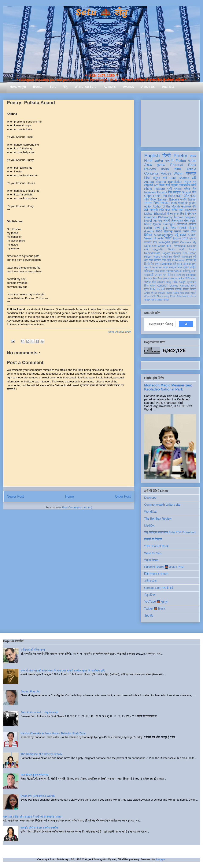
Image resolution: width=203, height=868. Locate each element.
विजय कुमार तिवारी (177, 214)
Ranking (184, 286)
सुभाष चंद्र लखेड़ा (187, 221)
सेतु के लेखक (151, 560)
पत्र (155, 221)
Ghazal (186, 192)
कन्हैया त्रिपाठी (188, 199)
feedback (185, 293)
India (165, 169)
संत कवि (167, 260)
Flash (173, 203)
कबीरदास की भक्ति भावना (33, 650)
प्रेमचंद (193, 239)
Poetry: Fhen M (30, 691)
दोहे (175, 264)
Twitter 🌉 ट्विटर (155, 609)
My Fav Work (161, 278)
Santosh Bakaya (168, 199)
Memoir (183, 203)
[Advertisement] (170, 123)
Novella (158, 238)
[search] (161, 324)
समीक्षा (192, 161)
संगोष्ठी (166, 300)
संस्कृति (177, 257)
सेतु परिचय (150, 595)
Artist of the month (154, 293)
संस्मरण (148, 203)
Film (175, 282)
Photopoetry (163, 296)
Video (157, 257)
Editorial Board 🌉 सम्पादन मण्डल (164, 567)
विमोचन (171, 275)
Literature (156, 267)
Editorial (177, 165)
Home (70, 496)
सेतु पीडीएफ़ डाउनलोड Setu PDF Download (170, 532)
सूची (169, 189)
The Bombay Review (158, 519)
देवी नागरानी (151, 210)
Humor (148, 278)
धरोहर (179, 196)
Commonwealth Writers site (162, 505)
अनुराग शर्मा (160, 178)
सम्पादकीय (185, 185)
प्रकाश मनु (190, 182)
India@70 (164, 242)
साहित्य (193, 224)
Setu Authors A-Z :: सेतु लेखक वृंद (39, 712)
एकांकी (193, 293)
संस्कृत (193, 228)
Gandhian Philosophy (158, 217)
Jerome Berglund (185, 217)
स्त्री (182, 250)
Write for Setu (86, 87)
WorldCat (150, 512)
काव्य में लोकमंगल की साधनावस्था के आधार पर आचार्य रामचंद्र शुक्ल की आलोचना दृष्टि (63, 671)
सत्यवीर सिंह (150, 242)
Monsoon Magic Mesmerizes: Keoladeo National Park (168, 387)
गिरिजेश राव (191, 278)
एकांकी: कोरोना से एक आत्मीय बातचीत (39, 828)
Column (192, 246)
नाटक (165, 267)
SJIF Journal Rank (156, 546)
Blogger (160, 859)
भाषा (160, 221)
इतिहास (175, 242)
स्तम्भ (178, 169)
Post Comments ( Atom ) (77, 507)
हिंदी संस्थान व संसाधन (156, 574)
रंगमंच (186, 289)
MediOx (149, 525)
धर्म (165, 275)
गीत (194, 206)
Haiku (148, 228)
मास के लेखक (157, 300)
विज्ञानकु (168, 231)
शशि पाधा (165, 210)
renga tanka (177, 278)
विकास (193, 289)
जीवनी (167, 221)
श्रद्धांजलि (158, 250)
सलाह (163, 271)
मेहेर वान (192, 214)
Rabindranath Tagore (157, 253)
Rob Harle (168, 196)
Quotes (174, 286)
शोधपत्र (191, 173)
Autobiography (163, 235)
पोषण (194, 231)
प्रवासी (183, 228)
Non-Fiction (189, 253)
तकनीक (170, 289)
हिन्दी (167, 156)
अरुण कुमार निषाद (165, 228)
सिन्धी (147, 264)
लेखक (148, 165)
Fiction (181, 161)
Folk (153, 289)
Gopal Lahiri (152, 196)
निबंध (156, 203)
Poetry (180, 156)
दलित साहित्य (190, 267)
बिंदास (153, 199)
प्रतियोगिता (167, 257)
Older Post (123, 496)
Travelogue (179, 246)
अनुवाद (175, 185)
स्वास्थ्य (170, 271)
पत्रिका (147, 296)
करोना (186, 231)
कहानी (169, 161)
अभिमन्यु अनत (189, 271)
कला (169, 246)
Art (156, 185)
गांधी (146, 250)
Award (193, 250)
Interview (150, 192)
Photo (171, 250)
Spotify (149, 616)
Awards (128, 87)
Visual (178, 271)
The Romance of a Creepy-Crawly (41, 754)
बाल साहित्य (174, 192)
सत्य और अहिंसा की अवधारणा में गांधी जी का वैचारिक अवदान (33, 817)
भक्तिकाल (149, 271)
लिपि (146, 286)
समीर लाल (177, 210)
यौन (154, 282)
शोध (194, 192)
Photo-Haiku (172, 293)
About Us (148, 87)
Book (192, 165)
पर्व (195, 260)
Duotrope (150, 498)
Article (191, 169)
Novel (148, 221)
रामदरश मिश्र (176, 267)
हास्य (180, 264)
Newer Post (15, 496)
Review (150, 169)
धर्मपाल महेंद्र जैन (185, 189)
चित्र (174, 221)
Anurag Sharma (155, 182)
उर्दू (176, 235)
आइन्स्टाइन (187, 257)
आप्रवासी (149, 275)
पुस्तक (161, 165)
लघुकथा (148, 185)
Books (38, 87)
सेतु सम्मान (156, 264)
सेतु (65, 87)
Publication (178, 260)
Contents (151, 173)
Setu (53, 87)
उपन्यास (158, 275)
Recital (161, 289)
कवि (194, 178)
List (147, 178)
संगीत (154, 296)
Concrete (186, 242)
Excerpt (162, 192)
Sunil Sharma (179, 178)
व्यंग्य (194, 185)
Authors (110, 87)
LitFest (187, 264)
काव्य (193, 156)
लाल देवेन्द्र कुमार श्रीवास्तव (34, 775)
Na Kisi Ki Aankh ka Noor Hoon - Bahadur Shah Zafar (53, 733)
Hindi (148, 161)
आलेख (159, 161)
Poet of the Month (180, 296)
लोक (157, 271)
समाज (153, 286)
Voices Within (172, 173)
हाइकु (169, 282)
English (152, 156)
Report (148, 257)
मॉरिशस (158, 260)
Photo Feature (154, 189)
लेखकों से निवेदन (153, 539)
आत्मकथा (182, 224)
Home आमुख (18, 87)
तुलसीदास (192, 282)
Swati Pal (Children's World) (38, 796)
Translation (175, 182)
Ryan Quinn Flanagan (160, 224)
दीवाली (178, 289)
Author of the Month (166, 206)
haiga (182, 282)
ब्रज (146, 289)
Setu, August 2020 (119, 332)
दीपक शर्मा (164, 185)
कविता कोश (150, 581)
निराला (189, 260)
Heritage (191, 275)
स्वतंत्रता (180, 275)
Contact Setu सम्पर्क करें (159, 588)
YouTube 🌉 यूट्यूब (156, 602)
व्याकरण (161, 282)
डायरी (193, 286)
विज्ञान (168, 238)
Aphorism (163, 286)
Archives (168, 87)
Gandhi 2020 (153, 231)
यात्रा (183, 235)
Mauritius (167, 264)
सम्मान (178, 231)
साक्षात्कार (186, 206)
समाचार (164, 203)
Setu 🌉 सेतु (101, 13)
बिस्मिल (148, 235)
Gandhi (176, 253)
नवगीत (147, 282)
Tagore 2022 (180, 239)
